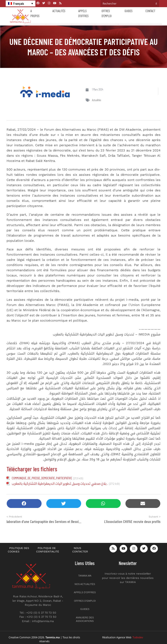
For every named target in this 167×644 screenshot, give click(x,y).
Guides (129, 11)
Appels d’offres (83, 13)
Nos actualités (85, 584)
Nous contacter (80, 550)
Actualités (59, 11)
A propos (35, 13)
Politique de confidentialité (48, 550)
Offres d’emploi (107, 13)
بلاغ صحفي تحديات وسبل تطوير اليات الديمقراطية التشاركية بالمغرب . (60, 483)
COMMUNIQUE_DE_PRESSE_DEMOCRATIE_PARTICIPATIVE (42, 478)
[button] (24, 504)
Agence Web (130, 637)
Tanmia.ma (85, 576)
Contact (150, 11)
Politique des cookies (18, 550)
